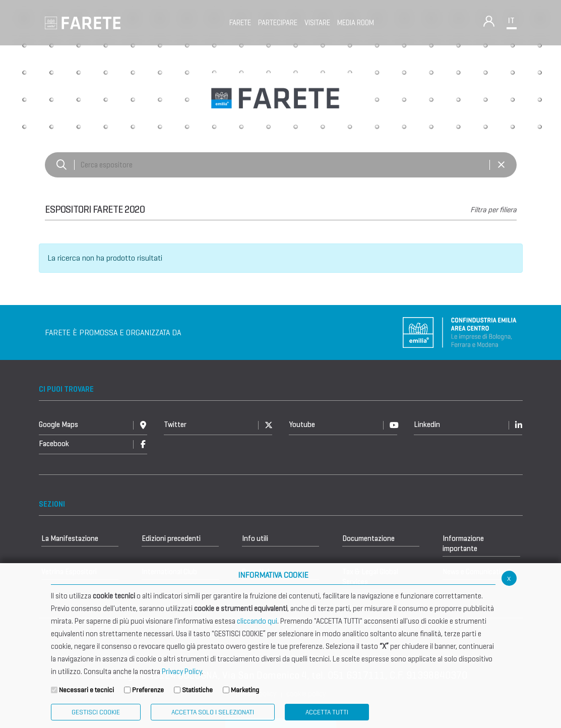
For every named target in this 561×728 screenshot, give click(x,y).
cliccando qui (257, 621)
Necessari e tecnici (86, 690)
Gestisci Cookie (96, 712)
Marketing (245, 690)
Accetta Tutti (327, 712)
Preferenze (148, 690)
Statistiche (197, 690)
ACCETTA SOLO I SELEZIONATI (213, 712)
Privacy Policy (182, 672)
